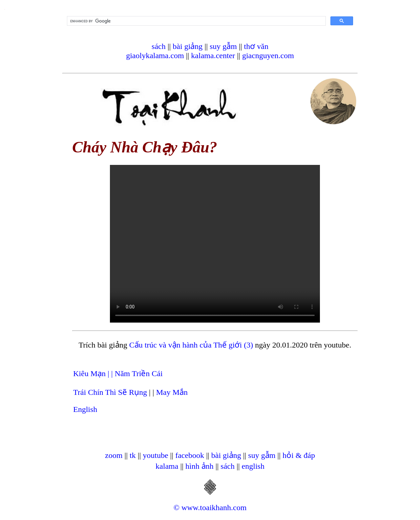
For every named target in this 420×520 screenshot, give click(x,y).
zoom (114, 455)
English (85, 409)
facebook (190, 455)
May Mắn (172, 392)
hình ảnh (199, 466)
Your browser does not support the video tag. (215, 244)
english (253, 466)
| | (111, 373)
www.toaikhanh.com (214, 508)
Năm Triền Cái (139, 373)
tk (133, 455)
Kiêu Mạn (90, 373)
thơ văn (256, 46)
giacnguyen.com (268, 56)
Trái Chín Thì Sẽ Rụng (110, 392)
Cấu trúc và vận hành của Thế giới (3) (191, 345)
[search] (196, 21)
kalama (167, 466)
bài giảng (188, 46)
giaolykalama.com (155, 56)
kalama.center (213, 56)
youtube (155, 455)
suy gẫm (223, 46)
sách (159, 46)
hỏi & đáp (299, 455)
